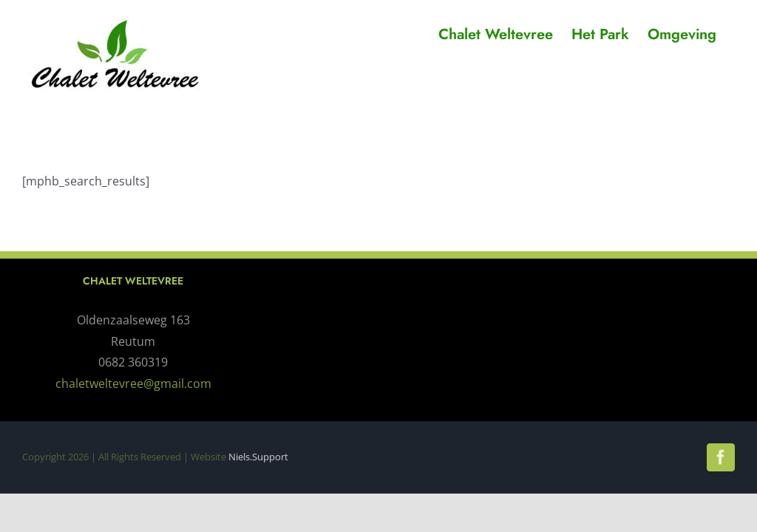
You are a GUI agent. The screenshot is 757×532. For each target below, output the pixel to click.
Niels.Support (258, 457)
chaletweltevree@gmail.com (133, 383)
